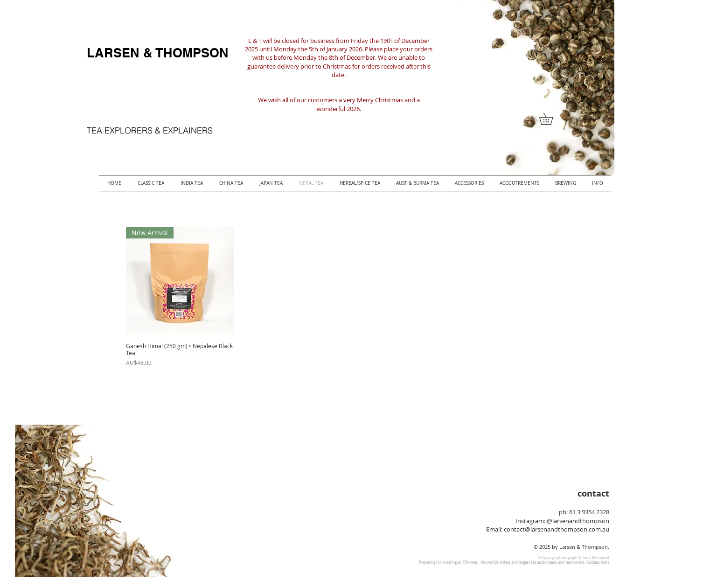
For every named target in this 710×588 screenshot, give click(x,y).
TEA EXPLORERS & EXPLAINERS (150, 130)
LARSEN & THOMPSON (158, 53)
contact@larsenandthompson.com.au (557, 529)
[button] (552, 119)
